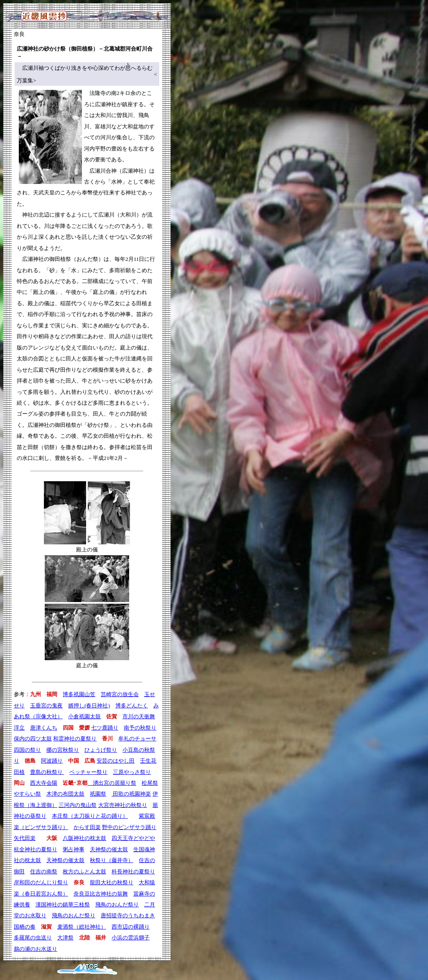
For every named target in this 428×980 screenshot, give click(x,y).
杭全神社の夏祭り (36, 849)
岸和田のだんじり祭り (41, 882)
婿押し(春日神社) (89, 706)
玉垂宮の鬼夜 (46, 706)
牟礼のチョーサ (137, 739)
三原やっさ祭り (132, 772)
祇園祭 (98, 794)
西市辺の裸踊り (131, 927)
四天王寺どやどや (133, 838)
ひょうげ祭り (101, 750)
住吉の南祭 (44, 872)
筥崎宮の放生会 (120, 694)
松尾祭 (150, 783)
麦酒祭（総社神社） (82, 927)
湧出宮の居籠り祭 (112, 783)
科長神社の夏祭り (133, 872)
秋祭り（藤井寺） (112, 860)
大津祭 (65, 938)
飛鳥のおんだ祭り (117, 905)
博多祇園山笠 (79, 694)
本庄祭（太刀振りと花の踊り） (90, 816)
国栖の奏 (25, 927)
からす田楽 (87, 827)
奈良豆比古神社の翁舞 (101, 894)
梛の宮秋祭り (63, 750)
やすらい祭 (27, 794)
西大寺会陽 (44, 783)
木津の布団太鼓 (65, 794)
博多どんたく (132, 706)
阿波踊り (52, 761)
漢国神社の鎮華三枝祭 (63, 905)
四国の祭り (27, 750)
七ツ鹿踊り (105, 728)
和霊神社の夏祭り (75, 739)
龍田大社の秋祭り (112, 882)
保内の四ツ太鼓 (33, 739)
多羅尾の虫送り (33, 938)
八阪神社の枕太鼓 (84, 838)
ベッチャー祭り (88, 772)
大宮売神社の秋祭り (123, 805)
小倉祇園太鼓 (84, 716)
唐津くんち (44, 728)
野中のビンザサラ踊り (129, 827)
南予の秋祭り (140, 728)
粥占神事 (74, 849)
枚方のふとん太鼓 (84, 872)
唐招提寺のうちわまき (128, 915)
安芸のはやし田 (116, 761)
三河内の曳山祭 (78, 805)
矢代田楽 (25, 838)
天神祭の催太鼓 (109, 849)
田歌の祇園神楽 (131, 794)
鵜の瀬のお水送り (36, 949)
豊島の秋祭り (47, 772)
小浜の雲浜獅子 (131, 938)
